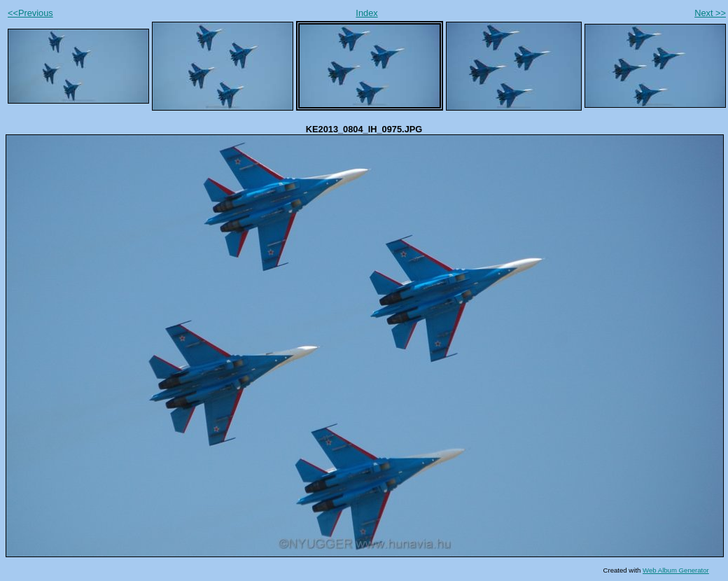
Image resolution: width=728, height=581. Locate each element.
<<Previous (30, 13)
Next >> (710, 13)
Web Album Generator (676, 570)
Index (366, 13)
